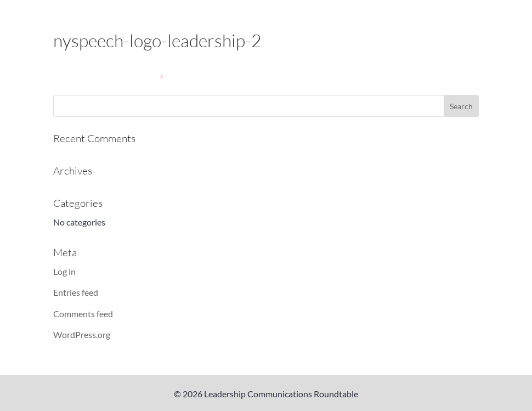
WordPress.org (82, 334)
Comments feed (83, 314)
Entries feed (76, 292)
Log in (64, 271)
